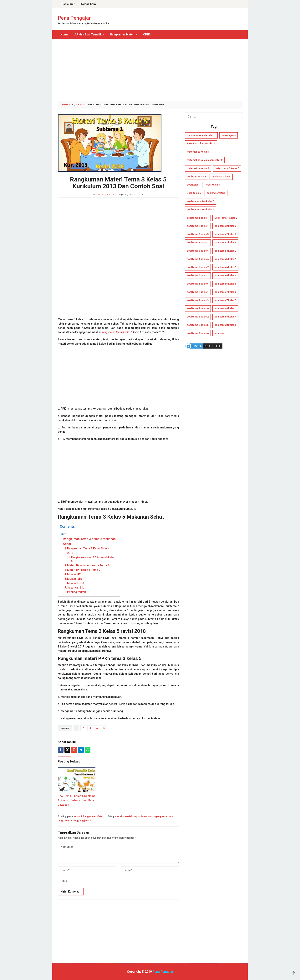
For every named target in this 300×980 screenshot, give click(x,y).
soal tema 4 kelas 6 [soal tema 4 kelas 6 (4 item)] (198, 259)
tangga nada (65, 820)
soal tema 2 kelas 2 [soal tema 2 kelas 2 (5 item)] (225, 226)
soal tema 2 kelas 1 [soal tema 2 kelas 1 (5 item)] (198, 226)
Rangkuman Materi (94, 816)
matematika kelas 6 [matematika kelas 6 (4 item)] (198, 168)
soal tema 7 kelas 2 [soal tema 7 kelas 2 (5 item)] (225, 292)
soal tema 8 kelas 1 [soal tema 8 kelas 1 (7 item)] (225, 308)
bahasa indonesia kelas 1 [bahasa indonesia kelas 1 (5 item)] (201, 135)
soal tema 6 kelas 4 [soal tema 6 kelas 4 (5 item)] (225, 275)
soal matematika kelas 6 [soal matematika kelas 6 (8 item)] (201, 210)
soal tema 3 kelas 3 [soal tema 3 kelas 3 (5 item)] (225, 242)
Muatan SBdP (76, 579)
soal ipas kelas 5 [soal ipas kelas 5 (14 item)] (221, 177)
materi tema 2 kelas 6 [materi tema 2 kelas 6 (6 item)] (227, 168)
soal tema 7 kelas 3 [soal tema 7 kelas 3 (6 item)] (198, 300)
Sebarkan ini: (76, 588)
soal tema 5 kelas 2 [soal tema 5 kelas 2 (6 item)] (198, 267)
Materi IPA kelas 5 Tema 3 (84, 570)
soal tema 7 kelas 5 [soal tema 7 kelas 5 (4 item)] (225, 300)
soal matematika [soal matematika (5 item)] (216, 193)
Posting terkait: (77, 592)
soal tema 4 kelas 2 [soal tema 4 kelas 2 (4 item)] (225, 251)
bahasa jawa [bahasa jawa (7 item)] (229, 135)
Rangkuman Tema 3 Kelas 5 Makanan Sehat (89, 541)
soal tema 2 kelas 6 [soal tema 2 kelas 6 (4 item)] (225, 234)
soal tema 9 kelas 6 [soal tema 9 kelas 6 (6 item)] (198, 333)
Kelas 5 (78, 816)
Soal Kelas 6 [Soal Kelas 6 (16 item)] (194, 193)
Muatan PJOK (76, 583)
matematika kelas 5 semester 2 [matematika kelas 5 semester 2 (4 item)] (205, 160)
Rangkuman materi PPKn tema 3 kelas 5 (93, 559)
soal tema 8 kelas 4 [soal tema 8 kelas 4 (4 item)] (225, 317)
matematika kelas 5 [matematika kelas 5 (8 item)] (198, 152)
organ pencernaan (163, 816)
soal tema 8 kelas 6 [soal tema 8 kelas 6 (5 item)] (225, 325)
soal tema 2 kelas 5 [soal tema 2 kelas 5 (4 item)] (198, 234)
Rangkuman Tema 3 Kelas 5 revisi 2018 (89, 551)
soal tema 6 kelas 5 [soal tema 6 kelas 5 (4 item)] (198, 284)
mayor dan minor (142, 816)
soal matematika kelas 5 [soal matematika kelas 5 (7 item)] (201, 201)
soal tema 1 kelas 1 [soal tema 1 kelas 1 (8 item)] (198, 218)
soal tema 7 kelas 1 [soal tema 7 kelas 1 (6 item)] (198, 292)
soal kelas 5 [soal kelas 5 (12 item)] (213, 185)
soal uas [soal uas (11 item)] (219, 333)
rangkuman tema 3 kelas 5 (117, 332)
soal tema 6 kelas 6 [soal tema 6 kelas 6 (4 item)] (225, 284)
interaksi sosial (123, 816)
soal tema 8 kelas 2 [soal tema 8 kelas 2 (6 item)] (198, 317)
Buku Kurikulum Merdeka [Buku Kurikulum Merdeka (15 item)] (201, 143)
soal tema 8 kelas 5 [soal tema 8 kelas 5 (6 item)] (198, 325)
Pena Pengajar (74, 18)
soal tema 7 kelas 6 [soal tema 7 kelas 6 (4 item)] (198, 308)
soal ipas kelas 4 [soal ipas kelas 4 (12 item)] (196, 177)
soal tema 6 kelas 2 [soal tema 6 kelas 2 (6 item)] (198, 275)
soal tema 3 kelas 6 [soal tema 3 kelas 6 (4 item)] (198, 251)
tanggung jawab (82, 820)
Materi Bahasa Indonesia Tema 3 (88, 566)
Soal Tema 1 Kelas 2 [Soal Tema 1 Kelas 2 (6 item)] (226, 218)
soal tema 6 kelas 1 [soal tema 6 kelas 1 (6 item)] (225, 267)
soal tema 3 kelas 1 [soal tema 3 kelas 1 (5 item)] (198, 242)
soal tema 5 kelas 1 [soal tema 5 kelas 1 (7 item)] (225, 259)
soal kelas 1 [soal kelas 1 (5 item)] (194, 185)
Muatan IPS (74, 574)
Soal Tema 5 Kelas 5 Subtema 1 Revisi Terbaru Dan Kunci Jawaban (77, 800)
